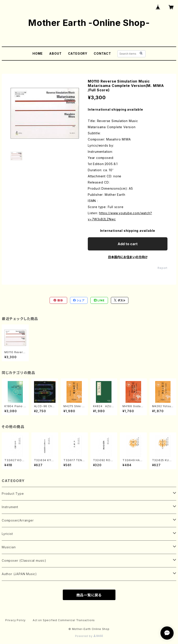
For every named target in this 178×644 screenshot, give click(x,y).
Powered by (89, 636)
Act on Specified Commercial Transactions (64, 620)
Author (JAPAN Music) (19, 574)
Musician (9, 547)
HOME (38, 53)
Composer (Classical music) (24, 560)
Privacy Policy (15, 620)
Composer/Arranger (18, 520)
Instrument (10, 507)
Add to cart (128, 244)
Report (163, 268)
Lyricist (7, 534)
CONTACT (102, 53)
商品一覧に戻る (89, 595)
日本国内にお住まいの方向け (128, 257)
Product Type (13, 494)
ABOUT (55, 53)
